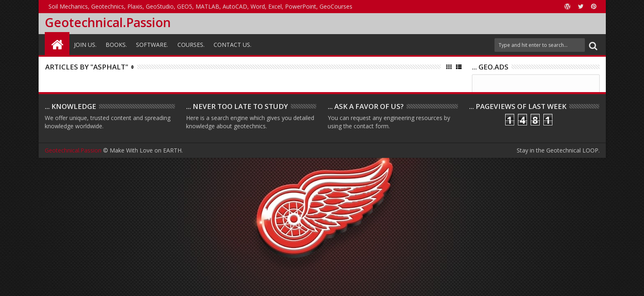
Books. (116, 45)
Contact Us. (232, 45)
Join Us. (85, 45)
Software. (152, 45)
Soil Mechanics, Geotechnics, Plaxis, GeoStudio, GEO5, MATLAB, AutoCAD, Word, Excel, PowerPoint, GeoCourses (200, 6)
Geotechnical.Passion (108, 22)
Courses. (191, 45)
